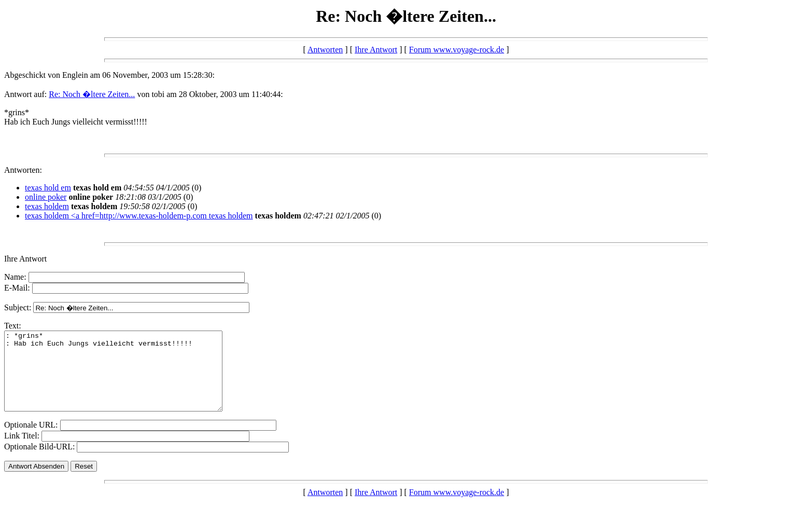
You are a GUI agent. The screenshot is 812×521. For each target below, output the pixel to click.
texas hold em (48, 188)
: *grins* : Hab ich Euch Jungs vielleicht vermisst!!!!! (126, 379)
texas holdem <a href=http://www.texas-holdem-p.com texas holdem (139, 216)
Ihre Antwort (376, 50)
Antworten (325, 50)
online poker (46, 197)
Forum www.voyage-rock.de (457, 50)
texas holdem (47, 206)
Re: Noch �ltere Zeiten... (92, 94)
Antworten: (23, 170)
